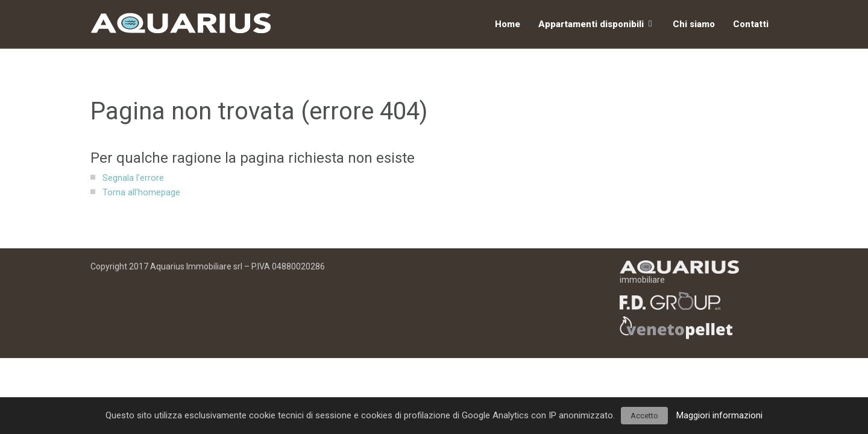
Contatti (751, 24)
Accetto (644, 416)
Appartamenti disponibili (591, 24)
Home (508, 24)
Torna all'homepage (141, 192)
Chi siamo (694, 24)
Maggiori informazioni (719, 415)
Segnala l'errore (133, 178)
